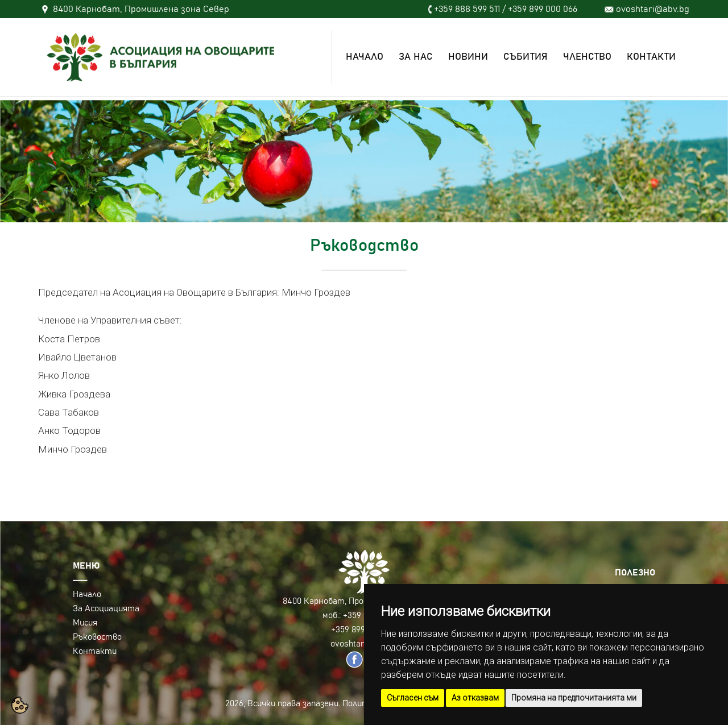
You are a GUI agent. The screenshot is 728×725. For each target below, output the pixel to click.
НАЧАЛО (365, 57)
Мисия (85, 623)
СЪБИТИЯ (526, 57)
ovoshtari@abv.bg (653, 9)
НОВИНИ (468, 57)
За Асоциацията (106, 609)
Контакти (95, 651)
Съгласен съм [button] (413, 698)
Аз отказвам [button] (475, 698)
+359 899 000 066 (543, 9)
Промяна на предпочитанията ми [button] (574, 698)
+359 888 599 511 (467, 9)
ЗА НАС (416, 57)
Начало (87, 594)
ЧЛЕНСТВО (587, 57)
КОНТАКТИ (651, 57)
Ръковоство (97, 637)
